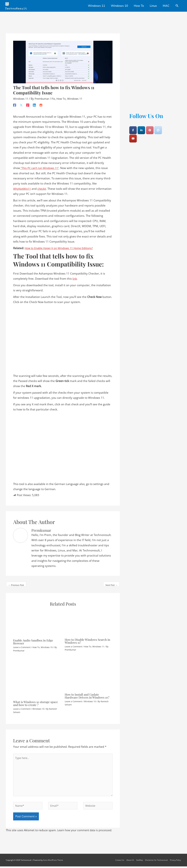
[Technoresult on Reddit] (158, 128)
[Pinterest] (28, 103)
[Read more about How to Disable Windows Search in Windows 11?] (89, 621)
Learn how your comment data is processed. (86, 832)
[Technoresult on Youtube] (133, 137)
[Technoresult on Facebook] (133, 128)
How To (64, 97)
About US (130, 862)
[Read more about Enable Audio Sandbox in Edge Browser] (37, 621)
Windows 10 (47, 645)
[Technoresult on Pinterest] (150, 128)
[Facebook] (15, 103)
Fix (55, 97)
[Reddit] (41, 103)
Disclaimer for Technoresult (157, 862)
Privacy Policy (176, 862)
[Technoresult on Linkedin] (141, 128)
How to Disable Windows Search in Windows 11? (87, 639)
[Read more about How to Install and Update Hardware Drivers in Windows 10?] (89, 672)
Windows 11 (21, 97)
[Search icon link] (177, 6)
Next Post (111, 583)
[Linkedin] (34, 103)
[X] (21, 103)
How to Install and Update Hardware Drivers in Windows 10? (87, 694)
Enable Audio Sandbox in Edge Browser (33, 640)
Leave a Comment (22, 645)
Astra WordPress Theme (53, 862)
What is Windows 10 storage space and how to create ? (36, 701)
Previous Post (16, 583)
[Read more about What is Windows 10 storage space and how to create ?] (37, 676)
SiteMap (140, 862)
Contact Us (120, 862)
